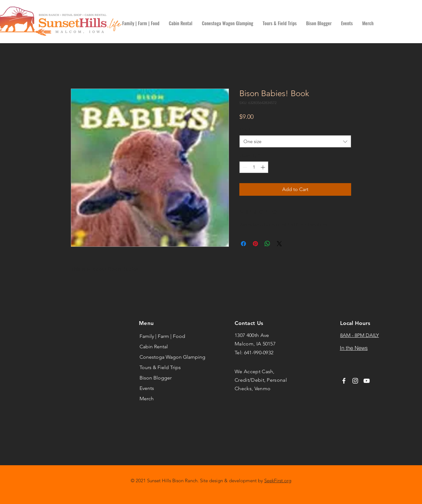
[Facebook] (344, 381)
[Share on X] (279, 244)
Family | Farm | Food (162, 336)
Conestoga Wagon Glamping (167, 357)
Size (245, 130)
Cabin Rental (154, 347)
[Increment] (263, 167)
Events (147, 388)
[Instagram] (355, 381)
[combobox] (295, 141)
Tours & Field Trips (160, 367)
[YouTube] (367, 381)
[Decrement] (244, 167)
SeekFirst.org (278, 481)
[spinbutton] (254, 167)
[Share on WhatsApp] (267, 244)
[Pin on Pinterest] (255, 244)
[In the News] (354, 348)
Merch (147, 399)
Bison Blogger (156, 378)
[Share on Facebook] (243, 244)
